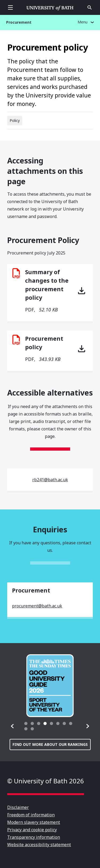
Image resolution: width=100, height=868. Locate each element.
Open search (90, 7)
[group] (50, 686)
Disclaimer (18, 807)
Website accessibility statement (39, 845)
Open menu (10, 7)
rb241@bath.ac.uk (50, 480)
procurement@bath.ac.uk (37, 606)
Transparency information (34, 837)
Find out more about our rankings (50, 744)
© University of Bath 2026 (46, 781)
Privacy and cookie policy (32, 830)
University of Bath (50, 7)
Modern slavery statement (34, 822)
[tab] (26, 723)
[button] (13, 726)
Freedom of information (31, 815)
